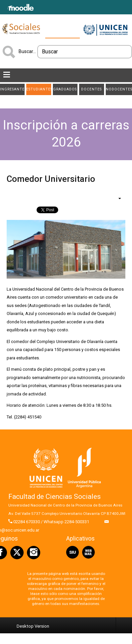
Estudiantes (39, 89)
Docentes (91, 89)
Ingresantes (12, 89)
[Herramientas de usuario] (116, 198)
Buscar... (27, 51)
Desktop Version (33, 626)
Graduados (65, 89)
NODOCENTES (119, 89)
